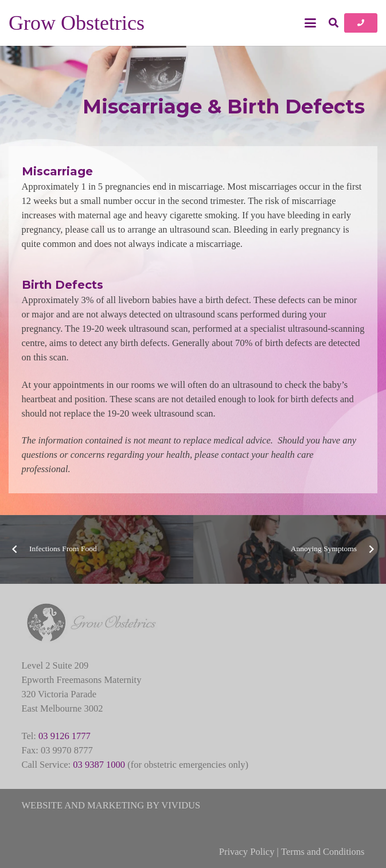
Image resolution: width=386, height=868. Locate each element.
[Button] (361, 23)
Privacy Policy (247, 852)
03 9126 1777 (65, 736)
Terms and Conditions (323, 852)
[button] (310, 23)
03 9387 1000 (99, 765)
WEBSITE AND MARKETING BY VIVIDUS (111, 805)
